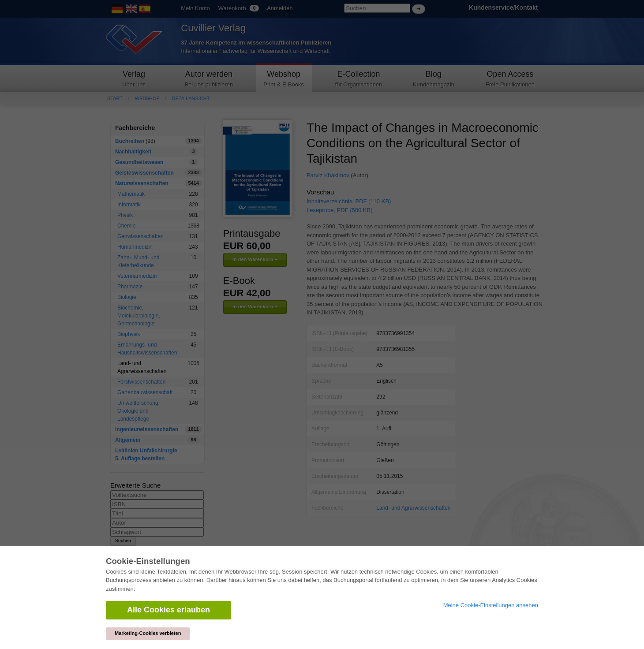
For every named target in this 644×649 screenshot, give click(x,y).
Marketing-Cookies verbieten (148, 633)
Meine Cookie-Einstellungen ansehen (491, 605)
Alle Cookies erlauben (168, 610)
